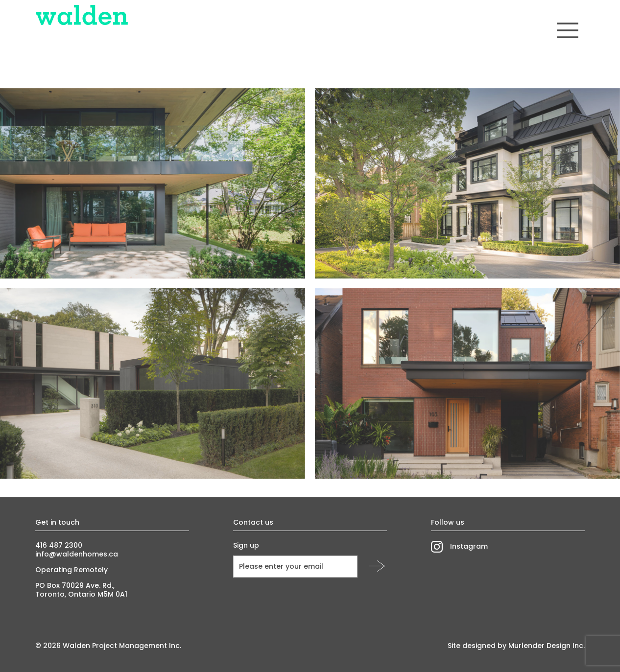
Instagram (469, 546)
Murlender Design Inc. (547, 646)
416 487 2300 (59, 545)
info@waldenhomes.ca (77, 554)
